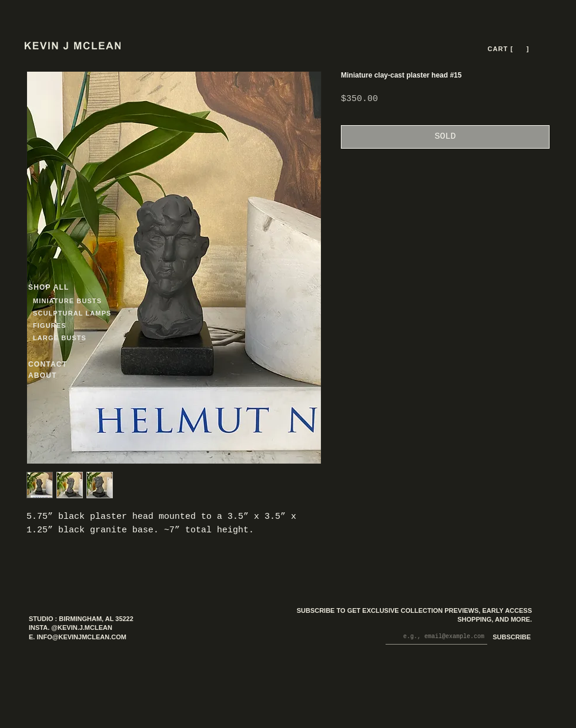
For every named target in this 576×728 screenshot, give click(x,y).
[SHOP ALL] (71, 287)
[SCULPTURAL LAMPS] (74, 313)
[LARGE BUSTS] (63, 338)
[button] (520, 49)
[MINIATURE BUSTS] (112, 301)
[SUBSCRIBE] (509, 638)
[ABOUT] (58, 375)
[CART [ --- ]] (510, 49)
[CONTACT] (58, 364)
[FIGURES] (68, 325)
